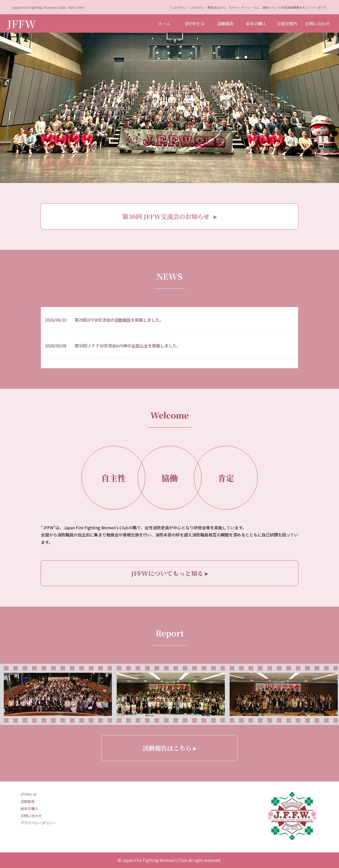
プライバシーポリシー (38, 823)
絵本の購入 (256, 24)
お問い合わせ (318, 24)
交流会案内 (287, 24)
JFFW (22, 24)
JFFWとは (195, 24)
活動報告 (226, 24)
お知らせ (140, 346)
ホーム (164, 24)
